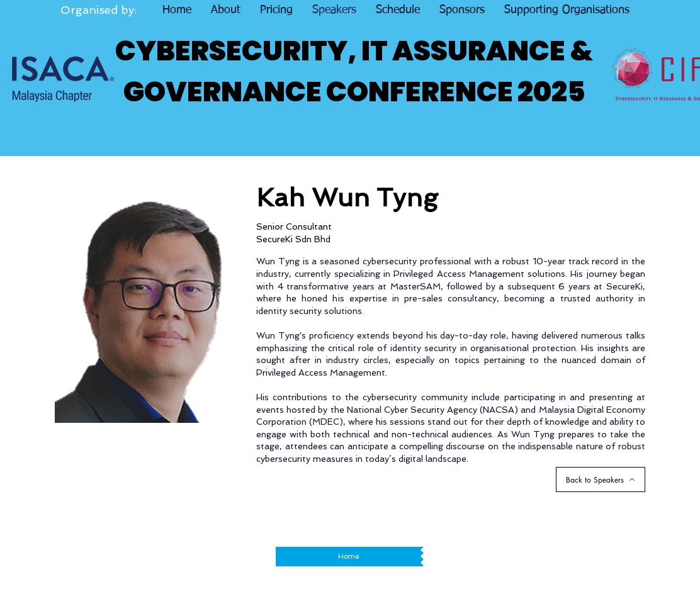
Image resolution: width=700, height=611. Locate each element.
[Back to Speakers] (601, 479)
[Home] (348, 557)
